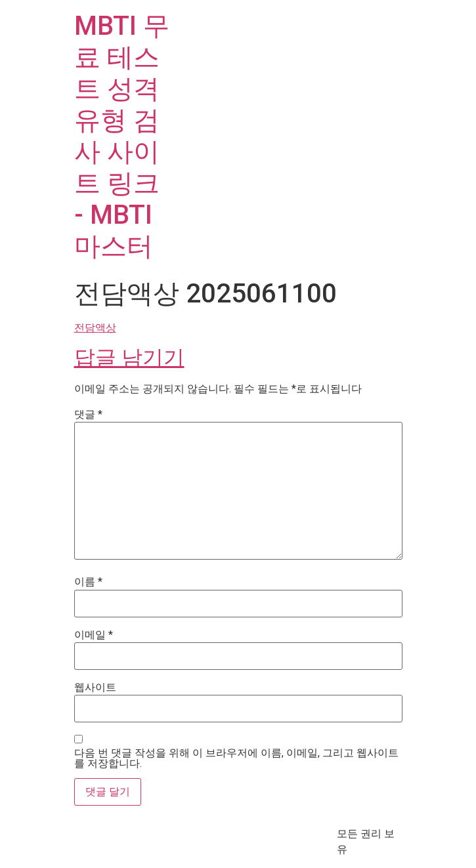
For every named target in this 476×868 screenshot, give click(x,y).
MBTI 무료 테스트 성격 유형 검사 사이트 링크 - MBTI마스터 (122, 136)
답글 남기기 (129, 358)
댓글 (88, 415)
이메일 (94, 635)
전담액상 (95, 328)
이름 (88, 582)
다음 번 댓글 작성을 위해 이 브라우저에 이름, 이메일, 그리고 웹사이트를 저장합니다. (236, 758)
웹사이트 (95, 688)
